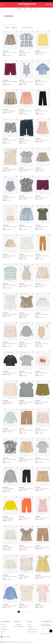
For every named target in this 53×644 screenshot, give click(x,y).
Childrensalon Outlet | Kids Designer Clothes (27, 5)
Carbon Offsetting (5, 637)
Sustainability (30, 627)
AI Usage (31, 642)
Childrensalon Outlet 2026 (12, 642)
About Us (29, 624)
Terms (25, 642)
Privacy (28, 642)
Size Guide (3, 632)
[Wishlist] (49, 5)
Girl (31, 9)
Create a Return (4, 627)
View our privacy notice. (45, 633)
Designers (19, 9)
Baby (26, 9)
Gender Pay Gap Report (32, 629)
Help (2, 634)
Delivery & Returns (4, 629)
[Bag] (52, 5)
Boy (35, 9)
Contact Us (3, 624)
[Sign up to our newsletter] (51, 631)
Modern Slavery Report (32, 632)
